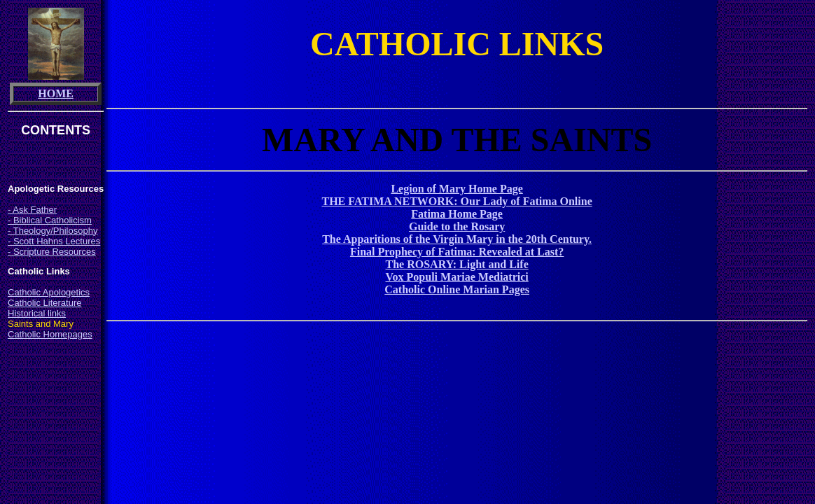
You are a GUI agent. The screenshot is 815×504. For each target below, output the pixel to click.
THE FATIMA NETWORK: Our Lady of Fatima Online (457, 201)
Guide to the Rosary (457, 226)
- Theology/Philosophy (53, 231)
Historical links (37, 313)
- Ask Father (32, 210)
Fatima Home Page (457, 214)
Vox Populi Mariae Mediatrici (457, 277)
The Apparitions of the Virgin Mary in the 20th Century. (457, 239)
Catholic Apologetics (49, 292)
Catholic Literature (45, 303)
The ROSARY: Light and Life (457, 264)
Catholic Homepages (50, 334)
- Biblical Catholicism (50, 220)
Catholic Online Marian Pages (457, 289)
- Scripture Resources (52, 252)
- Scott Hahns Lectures (54, 241)
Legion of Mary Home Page (457, 189)
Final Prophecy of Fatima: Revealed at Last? (457, 252)
